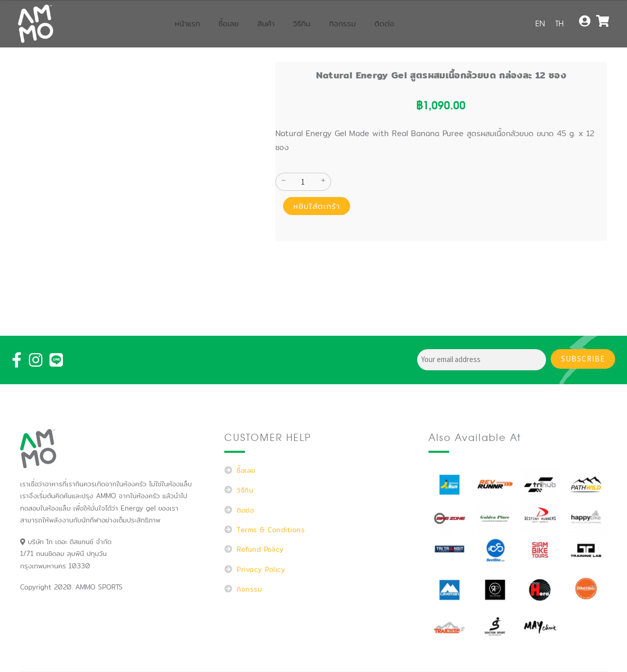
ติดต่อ (384, 23)
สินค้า (266, 23)
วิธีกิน (302, 23)
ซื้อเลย (229, 23)
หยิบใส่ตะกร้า (317, 206)
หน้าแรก (187, 23)
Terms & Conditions (271, 530)
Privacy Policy (261, 569)
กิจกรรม (342, 23)
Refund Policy (260, 549)
